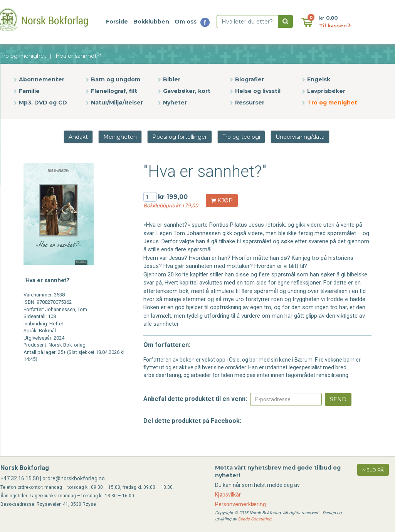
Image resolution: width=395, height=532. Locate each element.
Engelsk (319, 79)
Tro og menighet (23, 56)
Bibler (172, 79)
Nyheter (175, 103)
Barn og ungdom (116, 79)
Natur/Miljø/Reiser (117, 103)
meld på (373, 470)
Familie (29, 91)
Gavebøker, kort (187, 91)
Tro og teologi (241, 137)
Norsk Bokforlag (25, 468)
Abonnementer (42, 79)
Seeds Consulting (255, 519)
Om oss (186, 22)
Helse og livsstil (258, 91)
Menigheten (120, 137)
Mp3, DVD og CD (43, 103)
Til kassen (335, 26)
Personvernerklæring (240, 504)
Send (338, 399)
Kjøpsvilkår (228, 495)
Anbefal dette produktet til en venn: (195, 399)
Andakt (78, 137)
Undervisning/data (300, 137)
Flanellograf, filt (114, 91)
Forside (117, 22)
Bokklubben (151, 22)
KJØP (222, 200)
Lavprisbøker (326, 91)
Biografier (250, 79)
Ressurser (250, 103)
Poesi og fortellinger (180, 137)
